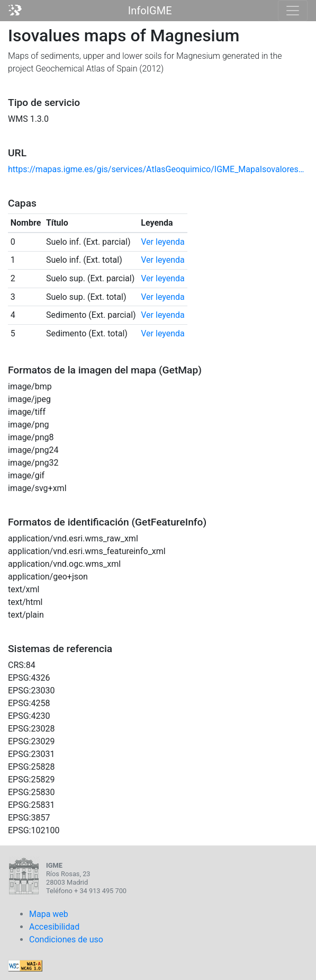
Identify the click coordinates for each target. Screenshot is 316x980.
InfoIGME (150, 11)
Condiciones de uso (66, 939)
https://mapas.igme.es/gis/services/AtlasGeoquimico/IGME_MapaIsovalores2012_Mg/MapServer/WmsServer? (158, 169)
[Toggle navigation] (293, 11)
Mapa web (49, 914)
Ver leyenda (163, 242)
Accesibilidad (54, 927)
